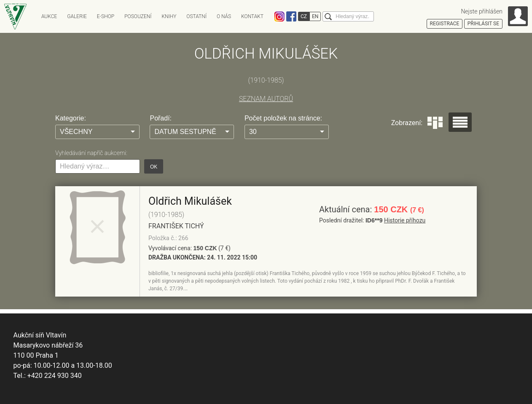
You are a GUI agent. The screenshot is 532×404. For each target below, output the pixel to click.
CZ (304, 16)
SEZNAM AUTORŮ (266, 99)
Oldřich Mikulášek (190, 201)
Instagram (279, 16)
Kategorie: (71, 118)
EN (315, 16)
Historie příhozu (405, 220)
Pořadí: (161, 118)
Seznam (460, 122)
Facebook (291, 16)
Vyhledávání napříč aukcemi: (91, 153)
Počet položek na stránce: (283, 118)
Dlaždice (435, 123)
